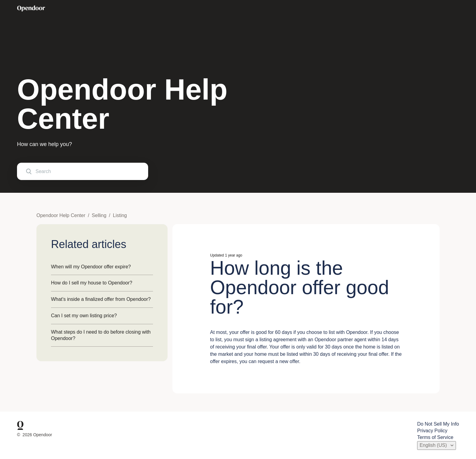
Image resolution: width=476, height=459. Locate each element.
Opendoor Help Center (61, 215)
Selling (99, 215)
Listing (120, 215)
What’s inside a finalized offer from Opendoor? (101, 299)
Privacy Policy (432, 431)
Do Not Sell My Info (438, 424)
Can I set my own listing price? (84, 316)
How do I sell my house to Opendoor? (92, 283)
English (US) (434, 445)
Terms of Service (435, 437)
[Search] (83, 171)
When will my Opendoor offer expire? (91, 267)
